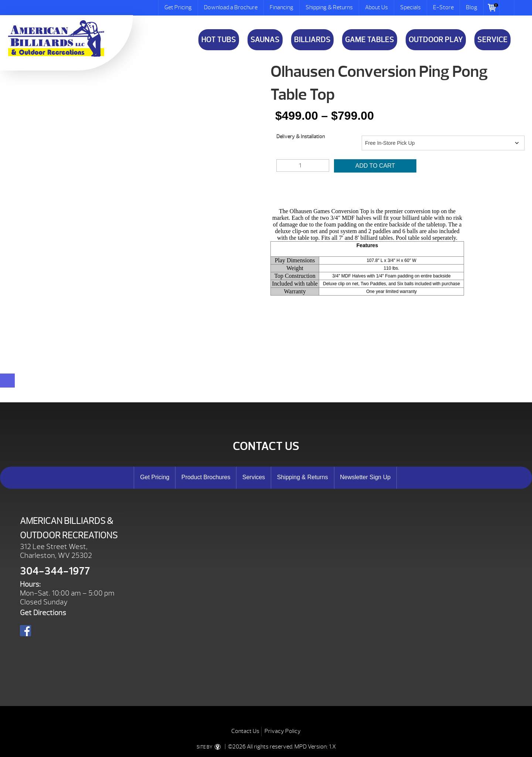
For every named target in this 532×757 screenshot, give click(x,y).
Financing (282, 7)
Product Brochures (206, 477)
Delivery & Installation (301, 137)
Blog (472, 7)
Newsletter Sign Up (365, 477)
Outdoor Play (436, 40)
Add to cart (375, 166)
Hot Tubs (219, 40)
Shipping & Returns (329, 7)
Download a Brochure (231, 7)
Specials (410, 7)
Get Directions (43, 613)
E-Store (443, 7)
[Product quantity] (303, 166)
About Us (376, 7)
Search (507, 8)
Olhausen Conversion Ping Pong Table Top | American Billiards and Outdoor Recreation (56, 38)
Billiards (312, 40)
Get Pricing (178, 7)
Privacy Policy (283, 731)
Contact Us (245, 731)
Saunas (265, 40)
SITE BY (210, 747)
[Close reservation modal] (7, 381)
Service (492, 40)
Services (254, 477)
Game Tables (370, 40)
